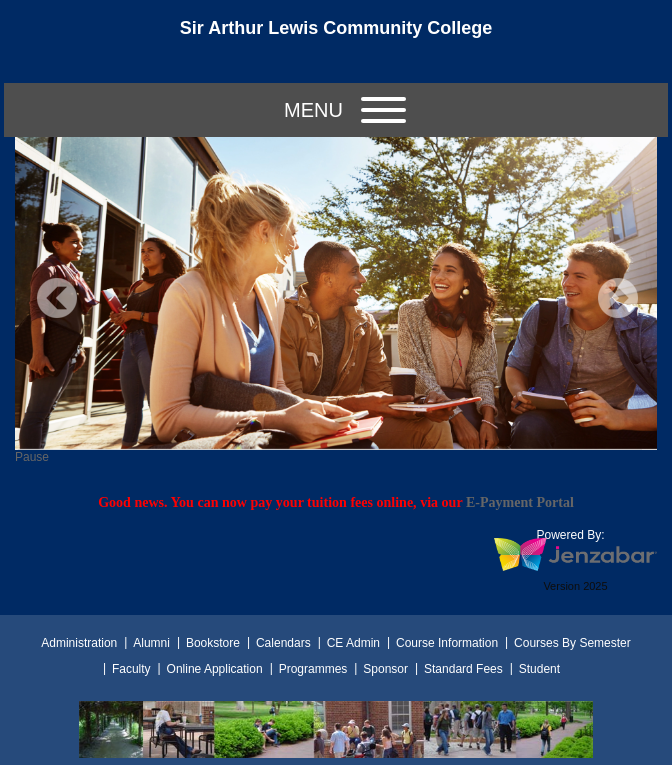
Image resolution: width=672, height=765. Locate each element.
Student (539, 669)
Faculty (131, 669)
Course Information (447, 643)
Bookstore (213, 643)
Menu (345, 110)
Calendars (283, 643)
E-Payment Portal (520, 502)
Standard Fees (463, 669)
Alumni (151, 643)
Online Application (215, 669)
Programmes (313, 669)
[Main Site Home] (336, 34)
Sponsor (385, 669)
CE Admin (353, 643)
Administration (79, 643)
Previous (57, 298)
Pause (32, 457)
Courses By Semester (572, 643)
